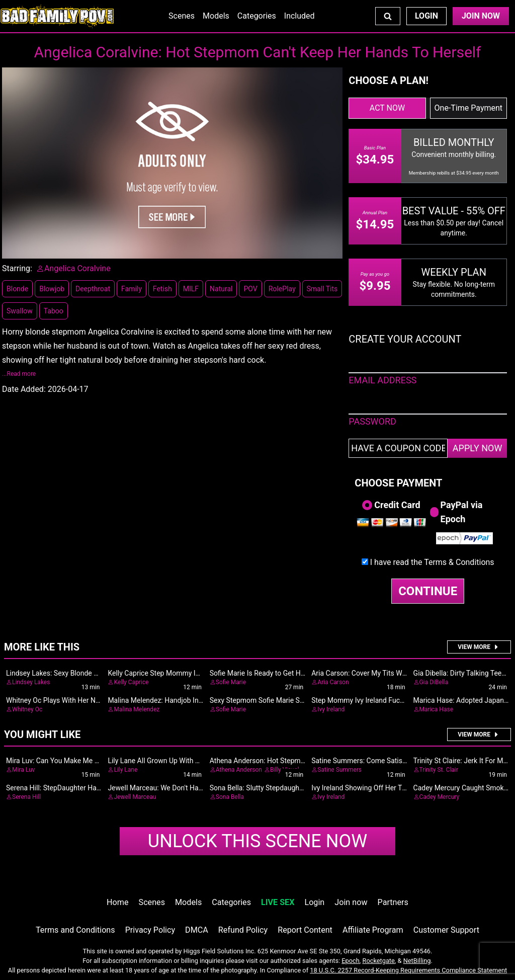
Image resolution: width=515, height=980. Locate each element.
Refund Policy (243, 930)
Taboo (54, 311)
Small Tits (322, 289)
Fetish (162, 289)
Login (426, 16)
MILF (191, 289)
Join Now (481, 16)
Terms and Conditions (75, 930)
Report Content (305, 930)
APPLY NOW (478, 448)
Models (216, 16)
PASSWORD (372, 421)
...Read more (19, 374)
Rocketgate (379, 961)
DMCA (197, 930)
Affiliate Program (373, 930)
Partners (393, 902)
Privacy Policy (150, 930)
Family (132, 289)
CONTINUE (428, 591)
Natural (221, 289)
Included (299, 16)
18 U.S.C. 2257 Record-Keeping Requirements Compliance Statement (408, 970)
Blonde (17, 289)
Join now (351, 902)
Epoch (351, 961)
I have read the (432, 562)
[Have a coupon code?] (398, 448)
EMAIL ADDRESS (382, 380)
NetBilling (417, 961)
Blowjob (52, 289)
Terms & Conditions (459, 562)
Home (117, 902)
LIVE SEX (278, 902)
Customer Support (446, 930)
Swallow (20, 311)
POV (250, 289)
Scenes (182, 16)
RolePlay (282, 289)
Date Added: (24, 389)
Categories (257, 16)
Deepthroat (93, 289)
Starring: (17, 268)
